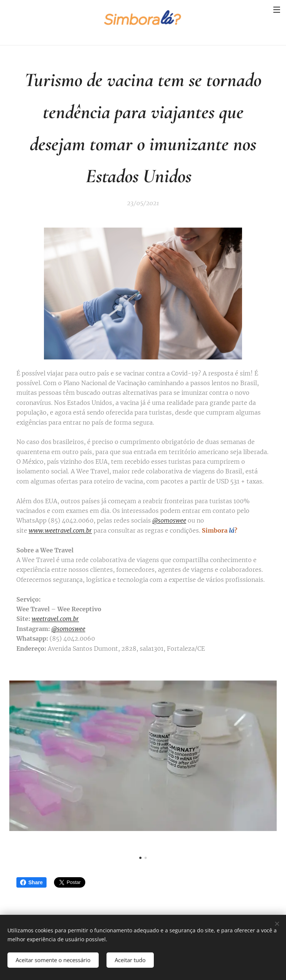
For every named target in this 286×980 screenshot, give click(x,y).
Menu (277, 10)
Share (31, 882)
